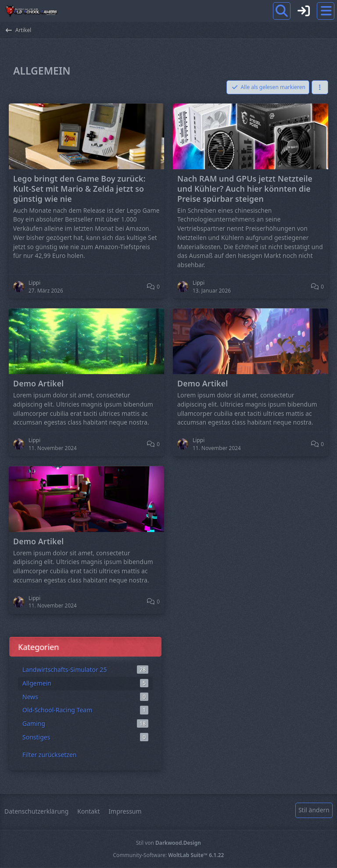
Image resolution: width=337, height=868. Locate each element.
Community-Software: (169, 855)
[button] (320, 87)
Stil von (168, 843)
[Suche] (282, 11)
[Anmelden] (304, 11)
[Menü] (326, 11)
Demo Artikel (38, 383)
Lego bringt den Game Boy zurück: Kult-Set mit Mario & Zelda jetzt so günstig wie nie (79, 189)
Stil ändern (314, 810)
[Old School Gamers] (31, 11)
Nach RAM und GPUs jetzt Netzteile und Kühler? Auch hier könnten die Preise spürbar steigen (245, 189)
